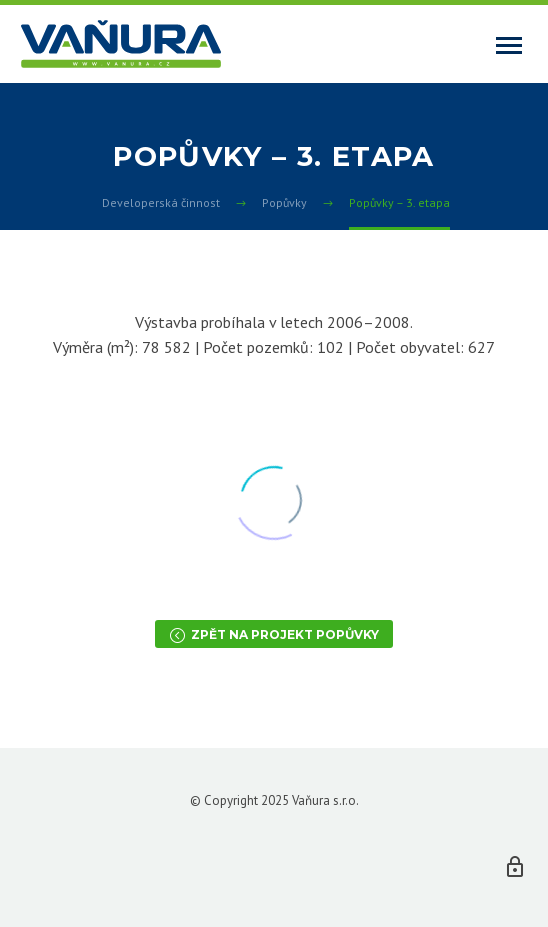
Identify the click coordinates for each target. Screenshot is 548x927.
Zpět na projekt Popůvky (274, 634)
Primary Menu (509, 45)
